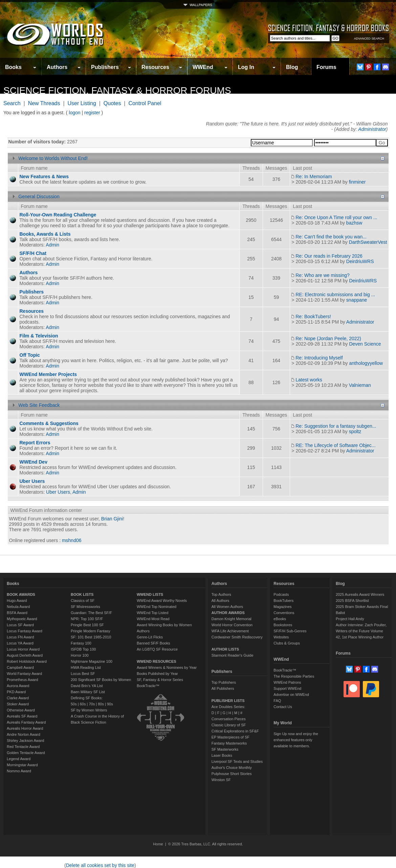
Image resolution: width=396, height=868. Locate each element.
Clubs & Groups (287, 643)
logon (74, 113)
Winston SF (221, 780)
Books (13, 67)
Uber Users (32, 481)
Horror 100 (80, 655)
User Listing (82, 103)
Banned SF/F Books (153, 643)
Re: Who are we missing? (323, 275)
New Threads (44, 103)
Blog (292, 67)
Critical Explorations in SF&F (235, 731)
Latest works (309, 380)
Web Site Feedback (39, 405)
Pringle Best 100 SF (87, 625)
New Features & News (44, 177)
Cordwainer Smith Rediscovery (237, 637)
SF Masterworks (225, 749)
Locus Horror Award (23, 649)
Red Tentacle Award (23, 747)
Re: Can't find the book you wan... (331, 237)
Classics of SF (83, 601)
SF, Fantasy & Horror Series (160, 680)
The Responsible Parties (294, 676)
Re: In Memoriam (314, 177)
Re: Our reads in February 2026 (329, 256)
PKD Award (16, 692)
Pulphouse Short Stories (232, 774)
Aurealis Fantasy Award (26, 722)
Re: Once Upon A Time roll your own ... (336, 217)
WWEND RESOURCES (157, 661)
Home (158, 844)
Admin (52, 245)
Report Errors (35, 443)
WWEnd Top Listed (152, 613)
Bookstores (283, 625)
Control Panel (145, 103)
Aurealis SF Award (22, 716)
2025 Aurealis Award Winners (360, 594)
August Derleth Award (25, 655)
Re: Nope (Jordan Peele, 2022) (328, 338)
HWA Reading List (86, 667)
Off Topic (30, 355)
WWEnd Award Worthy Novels (162, 601)
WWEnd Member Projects (48, 374)
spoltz (355, 431)
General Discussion (39, 196)
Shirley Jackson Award (25, 741)
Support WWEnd (287, 688)
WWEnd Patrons (287, 682)
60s (83, 704)
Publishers (105, 67)
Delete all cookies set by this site (100, 865)
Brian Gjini (112, 519)
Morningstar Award (22, 765)
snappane (357, 300)
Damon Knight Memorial (232, 619)
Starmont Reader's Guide (233, 655)
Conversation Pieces (229, 719)
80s (101, 704)
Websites (281, 637)
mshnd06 (72, 540)
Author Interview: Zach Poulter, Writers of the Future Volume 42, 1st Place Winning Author (361, 631)
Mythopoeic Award (22, 619)
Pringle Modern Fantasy (91, 631)
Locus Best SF (83, 674)
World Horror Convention (232, 625)
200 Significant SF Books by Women (101, 680)
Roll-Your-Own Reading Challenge (58, 215)
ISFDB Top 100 (83, 649)
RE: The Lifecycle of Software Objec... (335, 445)
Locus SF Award (20, 625)
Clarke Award (18, 698)
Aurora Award (18, 686)
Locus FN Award (20, 637)
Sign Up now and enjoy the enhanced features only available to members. (296, 740)
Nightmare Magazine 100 (92, 661)
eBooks (280, 619)
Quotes (112, 103)
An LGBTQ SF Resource (157, 649)
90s (110, 704)
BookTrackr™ (148, 686)
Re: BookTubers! (313, 316)
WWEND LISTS (150, 594)
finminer (357, 182)
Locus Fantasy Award (25, 631)
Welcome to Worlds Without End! (53, 158)
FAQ (277, 701)
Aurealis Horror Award (25, 728)
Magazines (282, 607)
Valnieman (360, 385)
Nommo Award (19, 771)
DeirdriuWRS (360, 261)
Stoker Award (18, 704)
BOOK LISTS (82, 594)
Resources (155, 67)
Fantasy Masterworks (229, 743)
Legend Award (19, 759)
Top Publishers (224, 682)
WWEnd (203, 67)
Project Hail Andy (350, 619)
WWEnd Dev (34, 462)
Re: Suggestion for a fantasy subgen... (336, 426)
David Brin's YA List (87, 686)
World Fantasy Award (24, 674)
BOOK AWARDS (21, 594)
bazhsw (354, 223)
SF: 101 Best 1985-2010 (91, 637)
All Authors (221, 601)
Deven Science (365, 344)
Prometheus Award (23, 680)
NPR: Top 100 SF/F (87, 619)
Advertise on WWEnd (291, 695)
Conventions (284, 613)
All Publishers (223, 688)
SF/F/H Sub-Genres (290, 631)
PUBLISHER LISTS (228, 701)
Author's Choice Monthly (232, 768)
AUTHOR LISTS (225, 649)
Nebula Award (18, 607)
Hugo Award (17, 601)
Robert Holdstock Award (27, 661)
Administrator (372, 129)
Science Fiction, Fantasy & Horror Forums (117, 90)
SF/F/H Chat (33, 253)
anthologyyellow (366, 363)
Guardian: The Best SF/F (91, 613)
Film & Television (39, 336)
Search (12, 103)
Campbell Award (20, 667)
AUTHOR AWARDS (228, 613)
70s (92, 704)
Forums (326, 67)
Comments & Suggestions (49, 423)
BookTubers (283, 601)
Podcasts (281, 594)
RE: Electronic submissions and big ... (335, 295)
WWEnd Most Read (153, 619)
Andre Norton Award (24, 734)
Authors (57, 67)
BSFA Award (17, 613)
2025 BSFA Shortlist (352, 601)
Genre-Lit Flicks (150, 637)
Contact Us (283, 707)
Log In (246, 67)
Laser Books (222, 755)
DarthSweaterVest (368, 242)
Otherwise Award (21, 710)
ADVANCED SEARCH (369, 39)
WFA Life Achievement (230, 631)
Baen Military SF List (88, 692)
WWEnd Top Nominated (157, 607)
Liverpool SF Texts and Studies (237, 761)
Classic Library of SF (229, 725)
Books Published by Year (157, 674)
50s (74, 704)
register (92, 113)
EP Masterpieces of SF (230, 737)
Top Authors (221, 594)
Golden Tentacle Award (26, 753)
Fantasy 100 (81, 643)
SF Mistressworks (85, 607)
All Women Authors (227, 607)
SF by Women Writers (89, 710)
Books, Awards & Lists (45, 234)
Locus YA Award (20, 643)
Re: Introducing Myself (319, 358)
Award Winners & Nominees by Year (167, 667)
